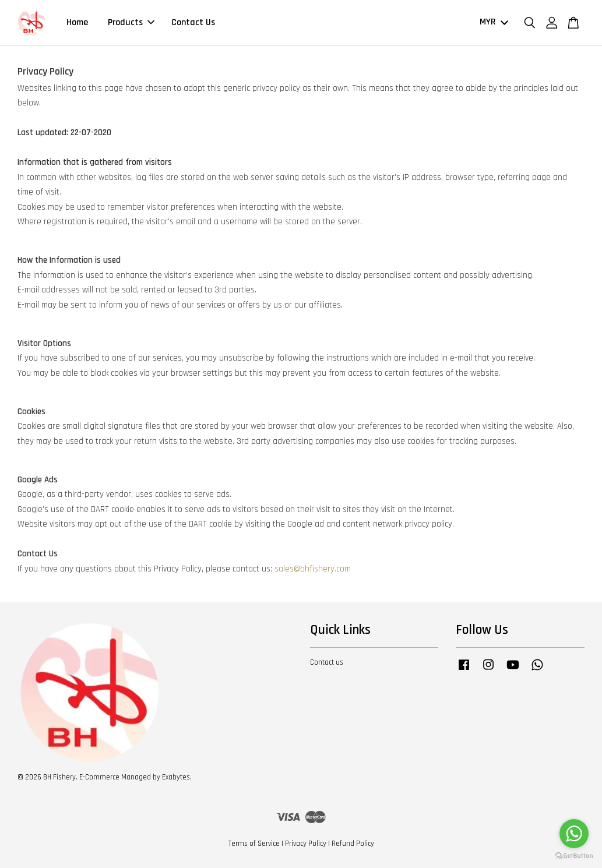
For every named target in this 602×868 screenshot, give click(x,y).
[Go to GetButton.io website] (574, 856)
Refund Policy (353, 844)
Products (131, 22)
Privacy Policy (306, 844)
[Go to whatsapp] (574, 834)
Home (77, 22)
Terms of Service (254, 844)
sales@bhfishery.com (313, 569)
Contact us (327, 662)
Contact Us (193, 22)
